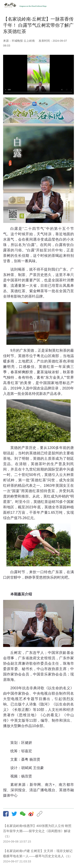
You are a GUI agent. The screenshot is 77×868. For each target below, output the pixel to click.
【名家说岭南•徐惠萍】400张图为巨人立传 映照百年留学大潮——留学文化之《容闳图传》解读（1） (37, 831)
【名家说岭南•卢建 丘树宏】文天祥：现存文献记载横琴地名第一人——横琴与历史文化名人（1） (38, 854)
